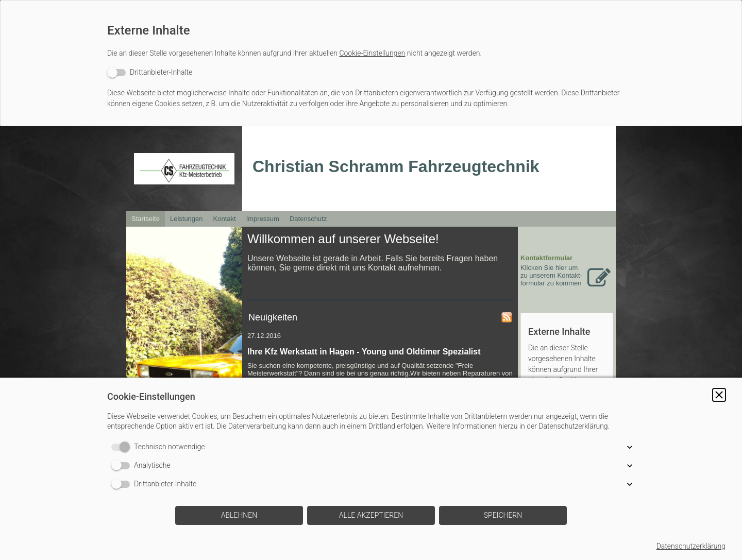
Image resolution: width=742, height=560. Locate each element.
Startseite (146, 219)
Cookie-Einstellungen (372, 53)
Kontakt (225, 219)
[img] (184, 169)
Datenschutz (308, 219)
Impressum (263, 219)
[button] (719, 395)
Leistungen (187, 219)
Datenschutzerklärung (691, 546)
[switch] (150, 72)
